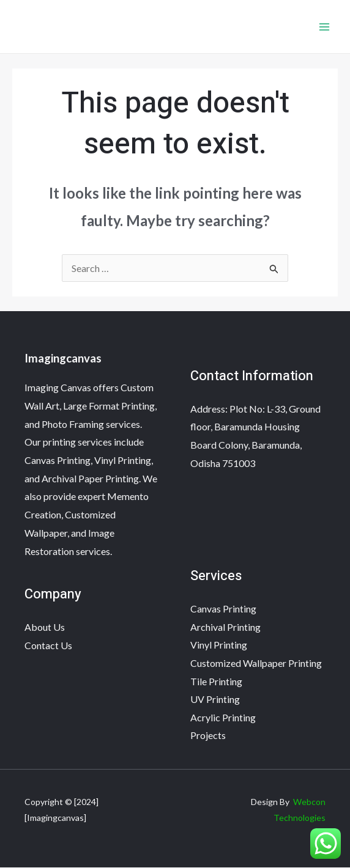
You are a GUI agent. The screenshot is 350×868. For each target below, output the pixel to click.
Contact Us (48, 645)
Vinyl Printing (219, 645)
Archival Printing (225, 627)
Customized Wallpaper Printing (256, 663)
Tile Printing (216, 681)
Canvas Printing (223, 609)
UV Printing (215, 700)
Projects (208, 736)
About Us (45, 627)
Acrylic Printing (223, 717)
